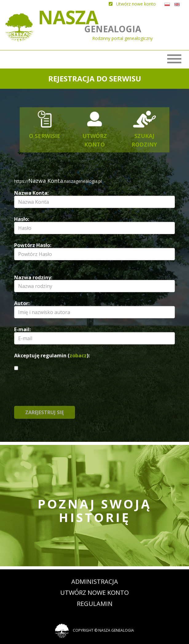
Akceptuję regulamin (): (52, 355)
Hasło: (22, 219)
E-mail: (22, 329)
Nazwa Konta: (31, 193)
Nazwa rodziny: (33, 277)
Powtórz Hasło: (33, 245)
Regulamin (95, 604)
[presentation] (103, 394)
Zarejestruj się (45, 412)
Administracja (95, 581)
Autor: (22, 303)
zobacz (78, 355)
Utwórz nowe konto (94, 593)
